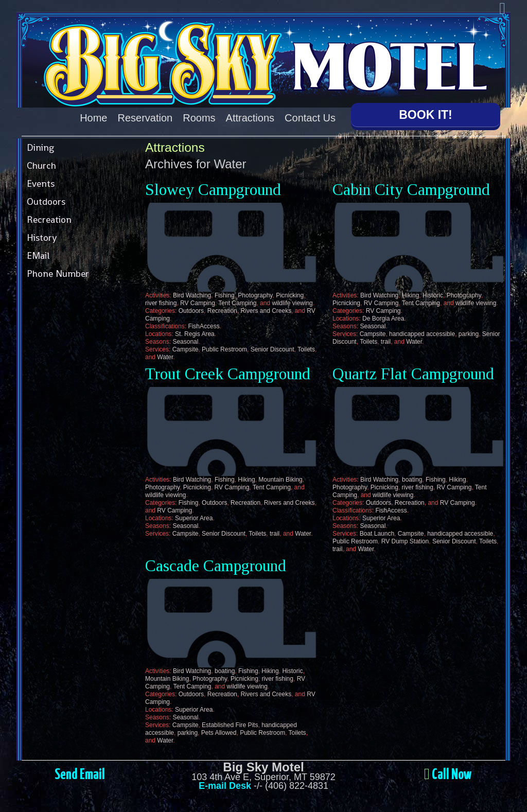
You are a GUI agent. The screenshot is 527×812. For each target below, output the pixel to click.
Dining (40, 147)
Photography (255, 295)
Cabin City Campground (411, 190)
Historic (433, 295)
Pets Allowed (219, 733)
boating (412, 480)
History (42, 237)
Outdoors (46, 201)
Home (93, 118)
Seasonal (185, 342)
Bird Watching (192, 295)
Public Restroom (224, 349)
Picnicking (290, 295)
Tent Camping (237, 303)
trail (386, 342)
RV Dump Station (405, 541)
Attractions (250, 118)
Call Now (452, 775)
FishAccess (204, 326)
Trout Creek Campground (228, 374)
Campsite (186, 349)
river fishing (161, 303)
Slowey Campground (213, 190)
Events (41, 183)
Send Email (80, 775)
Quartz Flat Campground (413, 374)
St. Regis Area (195, 334)
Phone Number (58, 273)
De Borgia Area (383, 319)
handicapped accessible (422, 334)
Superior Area (194, 518)
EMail (38, 255)
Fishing (225, 295)
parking (469, 334)
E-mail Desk (225, 786)
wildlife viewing (292, 303)
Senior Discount (273, 349)
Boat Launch (377, 534)
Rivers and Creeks (266, 311)
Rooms (199, 118)
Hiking (410, 295)
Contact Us (310, 118)
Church (41, 165)
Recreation (49, 219)
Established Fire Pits (230, 725)
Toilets (306, 349)
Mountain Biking (280, 480)
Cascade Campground (216, 566)
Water (165, 357)
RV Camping (198, 303)
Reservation (145, 118)
